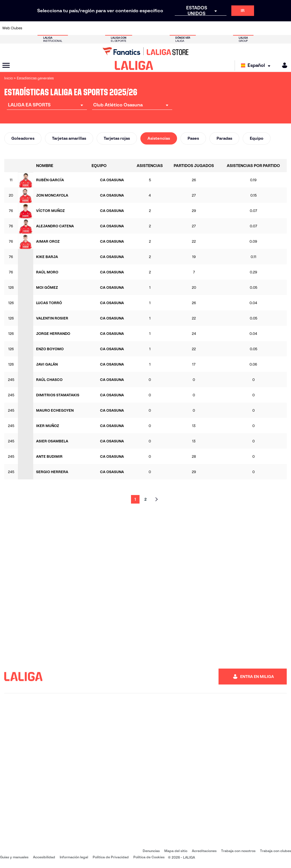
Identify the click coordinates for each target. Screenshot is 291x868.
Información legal (74, 857)
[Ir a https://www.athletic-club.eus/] (31, 28)
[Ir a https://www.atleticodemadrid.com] (45, 28)
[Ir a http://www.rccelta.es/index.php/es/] (165, 28)
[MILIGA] (283, 65)
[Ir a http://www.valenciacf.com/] (271, 28)
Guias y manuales (14, 857)
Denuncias (151, 851)
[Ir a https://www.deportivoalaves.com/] (71, 28)
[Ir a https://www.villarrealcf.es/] (284, 28)
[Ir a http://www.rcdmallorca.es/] (191, 28)
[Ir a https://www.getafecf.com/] (111, 28)
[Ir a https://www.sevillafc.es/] (258, 28)
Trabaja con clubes (276, 851)
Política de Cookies (149, 857)
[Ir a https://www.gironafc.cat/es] (124, 28)
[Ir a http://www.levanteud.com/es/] (138, 28)
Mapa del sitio (176, 851)
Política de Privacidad (111, 857)
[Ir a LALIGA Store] (145, 51)
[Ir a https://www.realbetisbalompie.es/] (204, 28)
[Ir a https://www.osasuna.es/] (58, 28)
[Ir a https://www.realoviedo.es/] (231, 28)
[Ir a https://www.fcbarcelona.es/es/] (98, 28)
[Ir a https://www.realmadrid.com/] (218, 28)
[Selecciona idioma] (257, 66)
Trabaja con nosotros (238, 851)
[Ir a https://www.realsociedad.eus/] (244, 28)
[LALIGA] (134, 65)
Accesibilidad (44, 857)
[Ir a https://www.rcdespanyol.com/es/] (178, 28)
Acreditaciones (204, 851)
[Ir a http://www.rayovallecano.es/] (151, 28)
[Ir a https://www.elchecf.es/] (84, 28)
